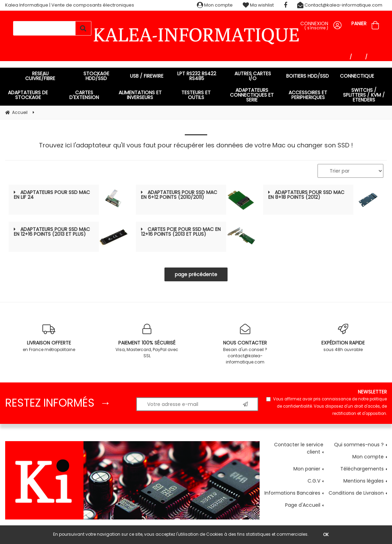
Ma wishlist (258, 5)
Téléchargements (362, 469)
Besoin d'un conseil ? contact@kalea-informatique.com (245, 344)
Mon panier (307, 469)
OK (326, 535)
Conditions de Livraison (356, 493)
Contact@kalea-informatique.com (340, 5)
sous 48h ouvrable (343, 338)
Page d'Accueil (303, 505)
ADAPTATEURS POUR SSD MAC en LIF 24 (52, 195)
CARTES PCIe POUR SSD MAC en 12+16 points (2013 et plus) (181, 232)
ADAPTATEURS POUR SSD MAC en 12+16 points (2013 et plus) (52, 232)
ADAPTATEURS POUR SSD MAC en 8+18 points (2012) (306, 195)
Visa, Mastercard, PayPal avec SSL (147, 341)
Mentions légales (364, 481)
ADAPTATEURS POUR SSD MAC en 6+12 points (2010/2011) (179, 195)
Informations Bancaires (292, 493)
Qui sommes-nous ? (359, 445)
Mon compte (215, 5)
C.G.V (314, 481)
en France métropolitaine (49, 338)
